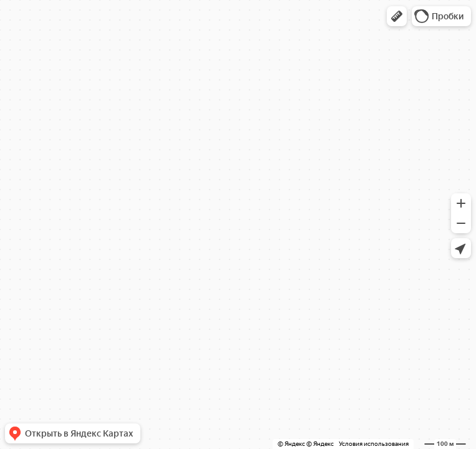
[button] (397, 16)
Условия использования (374, 444)
